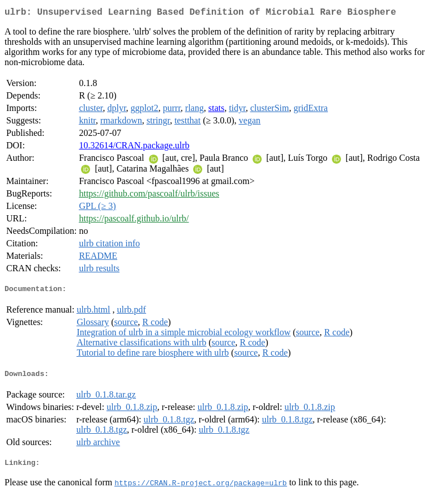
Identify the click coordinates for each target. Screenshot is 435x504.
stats (216, 110)
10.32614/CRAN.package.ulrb (134, 148)
